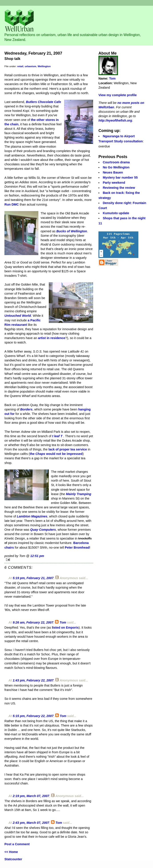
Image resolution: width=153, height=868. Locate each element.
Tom (63, 622)
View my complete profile (118, 95)
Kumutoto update (116, 213)
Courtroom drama (116, 162)
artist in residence (52, 338)
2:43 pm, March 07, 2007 (31, 823)
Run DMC (12, 204)
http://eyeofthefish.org (115, 120)
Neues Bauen (113, 172)
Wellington (44, 66)
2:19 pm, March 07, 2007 (31, 796)
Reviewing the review (119, 188)
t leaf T (57, 436)
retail (20, 66)
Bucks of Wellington (72, 231)
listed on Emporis (65, 628)
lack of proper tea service (68, 449)
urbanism (31, 66)
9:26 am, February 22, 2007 (33, 622)
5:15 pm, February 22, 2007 (33, 716)
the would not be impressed (56, 454)
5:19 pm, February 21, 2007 (33, 578)
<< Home (11, 852)
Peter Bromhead (77, 548)
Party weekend (114, 183)
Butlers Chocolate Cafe (43, 102)
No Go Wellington (116, 167)
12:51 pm (37, 556)
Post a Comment (17, 844)
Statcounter (13, 859)
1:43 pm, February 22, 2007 (33, 680)
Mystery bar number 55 (120, 177)
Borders (26, 409)
